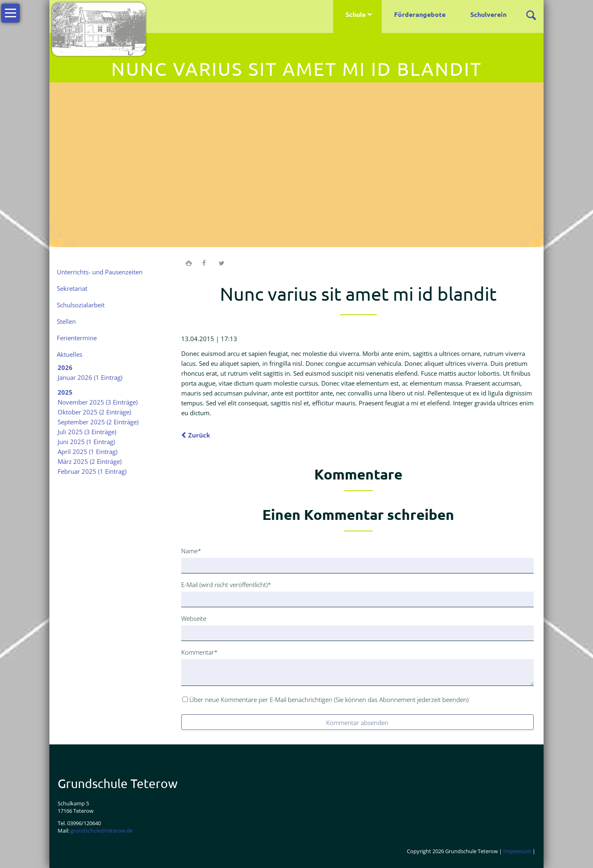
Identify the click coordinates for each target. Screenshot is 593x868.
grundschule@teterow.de (102, 831)
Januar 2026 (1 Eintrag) (90, 377)
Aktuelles (70, 354)
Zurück (199, 435)
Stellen (66, 321)
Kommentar (199, 652)
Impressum (517, 851)
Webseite (194, 618)
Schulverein (488, 14)
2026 (65, 367)
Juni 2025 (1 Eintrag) (86, 442)
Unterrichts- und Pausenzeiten (100, 272)
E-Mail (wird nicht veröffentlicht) (226, 584)
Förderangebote (420, 14)
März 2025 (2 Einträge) (90, 461)
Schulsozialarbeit (81, 305)
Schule (356, 14)
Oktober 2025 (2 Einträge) (94, 412)
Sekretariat (72, 288)
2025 (65, 392)
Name (195, 550)
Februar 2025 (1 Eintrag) (92, 471)
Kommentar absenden (357, 723)
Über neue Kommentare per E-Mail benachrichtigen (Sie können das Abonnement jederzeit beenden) (329, 700)
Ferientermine (77, 338)
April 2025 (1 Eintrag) (88, 452)
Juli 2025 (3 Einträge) (87, 432)
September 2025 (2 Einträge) (98, 422)
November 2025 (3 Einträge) (98, 402)
